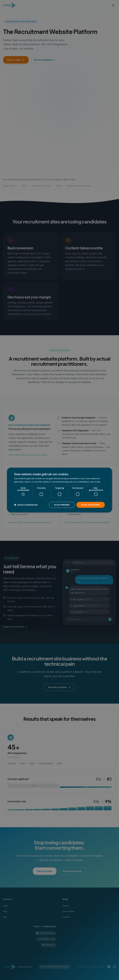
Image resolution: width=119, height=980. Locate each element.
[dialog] (59, 490)
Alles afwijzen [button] (62, 505)
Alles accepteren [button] (91, 505)
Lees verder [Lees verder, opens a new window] (95, 482)
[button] (26, 505)
